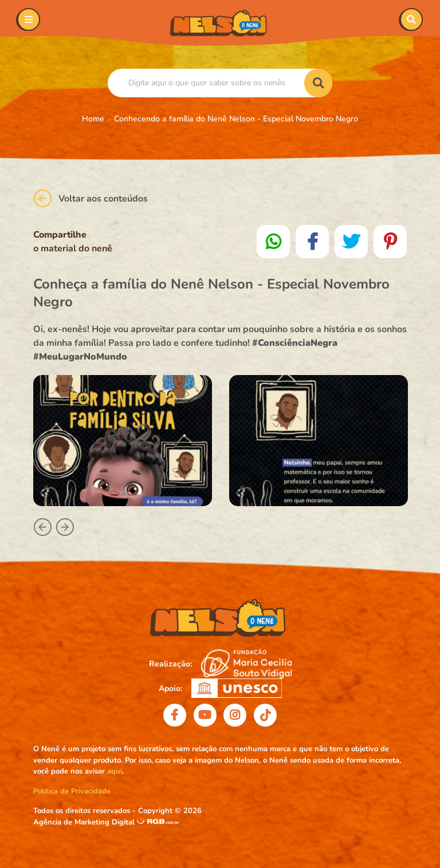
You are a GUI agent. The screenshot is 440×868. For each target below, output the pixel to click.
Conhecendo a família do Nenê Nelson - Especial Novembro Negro (236, 119)
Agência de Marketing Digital (85, 822)
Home (93, 119)
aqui (115, 771)
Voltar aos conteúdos (91, 198)
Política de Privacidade (72, 791)
